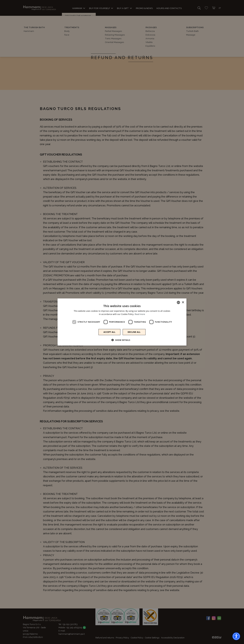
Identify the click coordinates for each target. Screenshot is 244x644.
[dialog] (122, 322)
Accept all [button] (109, 332)
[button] (122, 340)
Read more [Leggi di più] (140, 314)
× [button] (183, 302)
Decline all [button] (134, 332)
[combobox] (178, 303)
